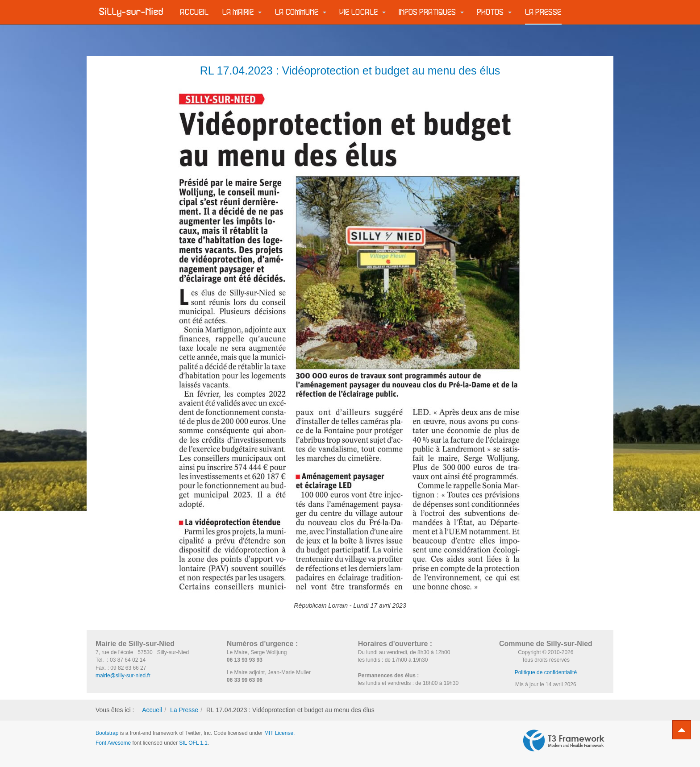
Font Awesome (113, 743)
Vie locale (363, 12)
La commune (301, 12)
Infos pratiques (431, 12)
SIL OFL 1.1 (193, 743)
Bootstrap (107, 733)
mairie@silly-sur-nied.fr (123, 676)
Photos (494, 12)
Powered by (564, 741)
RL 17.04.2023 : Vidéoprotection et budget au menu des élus (350, 70)
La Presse (543, 12)
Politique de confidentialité (546, 672)
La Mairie (242, 12)
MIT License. (279, 733)
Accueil (195, 12)
